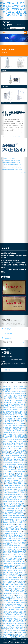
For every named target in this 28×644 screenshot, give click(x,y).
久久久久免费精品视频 (9, 468)
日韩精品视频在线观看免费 (17, 579)
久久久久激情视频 (13, 409)
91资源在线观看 (21, 539)
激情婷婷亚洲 (23, 631)
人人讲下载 (18, 526)
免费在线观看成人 (15, 494)
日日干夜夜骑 (20, 501)
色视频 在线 (19, 475)
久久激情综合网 (19, 519)
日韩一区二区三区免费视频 (11, 404)
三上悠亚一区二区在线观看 (14, 556)
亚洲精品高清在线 (8, 480)
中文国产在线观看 (5, 613)
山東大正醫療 (9, 356)
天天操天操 (19, 489)
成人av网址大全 (12, 606)
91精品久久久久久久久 (20, 558)
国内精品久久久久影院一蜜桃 (8, 441)
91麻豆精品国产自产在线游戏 (14, 572)
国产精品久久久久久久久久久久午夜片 (17, 528)
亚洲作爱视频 (19, 510)
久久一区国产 (22, 544)
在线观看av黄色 (20, 431)
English (9, 28)
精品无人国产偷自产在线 (9, 459)
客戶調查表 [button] (7, 333)
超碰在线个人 (21, 560)
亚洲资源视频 (21, 408)
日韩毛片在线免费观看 (16, 530)
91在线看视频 (5, 530)
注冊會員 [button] (6, 329)
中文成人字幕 (13, 477)
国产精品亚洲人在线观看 (20, 454)
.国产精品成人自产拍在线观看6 (18, 585)
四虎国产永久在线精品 (14, 553)
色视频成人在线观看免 (17, 609)
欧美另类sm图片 (13, 578)
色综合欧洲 (9, 601)
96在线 (23, 622)
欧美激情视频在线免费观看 (19, 611)
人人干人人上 (9, 401)
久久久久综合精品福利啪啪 (15, 470)
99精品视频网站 (5, 452)
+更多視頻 (24, 342)
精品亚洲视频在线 (5, 542)
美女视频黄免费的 (11, 535)
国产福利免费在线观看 (10, 618)
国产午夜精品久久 (17, 562)
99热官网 (16, 608)
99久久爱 (21, 448)
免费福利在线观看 (5, 457)
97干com (11, 526)
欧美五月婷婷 (16, 625)
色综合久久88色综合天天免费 (18, 516)
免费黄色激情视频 (10, 450)
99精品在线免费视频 (18, 537)
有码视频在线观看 (22, 425)
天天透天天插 (24, 404)
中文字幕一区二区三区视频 (11, 548)
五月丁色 (11, 586)
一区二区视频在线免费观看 (19, 551)
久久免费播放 (19, 586)
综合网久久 (6, 638)
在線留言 (14, 640)
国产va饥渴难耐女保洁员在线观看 (13, 482)
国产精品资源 (18, 463)
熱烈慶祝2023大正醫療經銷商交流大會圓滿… (12, 167)
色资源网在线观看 (11, 532)
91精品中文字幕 (8, 615)
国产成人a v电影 (12, 544)
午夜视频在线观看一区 (20, 592)
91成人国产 (15, 613)
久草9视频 (18, 486)
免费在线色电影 (22, 569)
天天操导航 (8, 625)
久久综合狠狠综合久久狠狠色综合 (15, 464)
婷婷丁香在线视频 (13, 466)
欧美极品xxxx (5, 585)
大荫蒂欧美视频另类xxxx (19, 456)
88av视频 (9, 634)
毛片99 (13, 447)
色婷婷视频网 (15, 542)
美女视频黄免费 (20, 394)
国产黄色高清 (17, 601)
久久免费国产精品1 (9, 627)
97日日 (8, 551)
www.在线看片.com (10, 539)
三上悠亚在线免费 (9, 624)
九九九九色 (9, 461)
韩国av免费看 (19, 627)
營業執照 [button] (6, 338)
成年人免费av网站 (15, 418)
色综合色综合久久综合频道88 (14, 503)
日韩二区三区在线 (14, 438)
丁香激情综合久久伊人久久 (13, 509)
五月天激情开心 (18, 401)
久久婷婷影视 (10, 440)
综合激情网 (9, 620)
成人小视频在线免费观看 (11, 397)
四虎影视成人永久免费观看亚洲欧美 (15, 471)
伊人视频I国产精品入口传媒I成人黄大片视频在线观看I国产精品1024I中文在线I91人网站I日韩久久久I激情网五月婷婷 (14, 10)
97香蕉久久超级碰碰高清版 (8, 507)
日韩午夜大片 (17, 461)
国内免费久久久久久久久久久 (19, 590)
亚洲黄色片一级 (16, 392)
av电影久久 (7, 590)
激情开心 (21, 397)
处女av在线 (14, 533)
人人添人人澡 (6, 533)
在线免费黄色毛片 (19, 620)
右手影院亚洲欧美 (9, 486)
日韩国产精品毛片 (16, 493)
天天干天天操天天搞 (7, 592)
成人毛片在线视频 (6, 456)
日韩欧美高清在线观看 (13, 500)
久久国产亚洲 (11, 632)
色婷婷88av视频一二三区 (17, 599)
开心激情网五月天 (21, 447)
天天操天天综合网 (15, 594)
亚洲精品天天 (18, 546)
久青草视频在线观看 (17, 429)
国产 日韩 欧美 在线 (9, 431)
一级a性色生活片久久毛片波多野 (18, 521)
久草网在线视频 (9, 411)
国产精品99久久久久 (18, 514)
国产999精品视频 (16, 406)
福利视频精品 (13, 523)
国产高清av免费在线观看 (9, 604)
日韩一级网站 (17, 434)
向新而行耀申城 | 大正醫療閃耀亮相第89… (11, 163)
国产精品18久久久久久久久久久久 (10, 443)
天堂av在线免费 (8, 454)
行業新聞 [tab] (10, 136)
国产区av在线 (16, 576)
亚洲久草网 (7, 609)
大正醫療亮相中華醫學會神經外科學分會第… (12, 165)
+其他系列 (4, 53)
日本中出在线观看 (10, 636)
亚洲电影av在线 (11, 489)
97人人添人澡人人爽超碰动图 (8, 569)
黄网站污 (20, 532)
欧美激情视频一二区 (6, 514)
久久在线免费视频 (16, 457)
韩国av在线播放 (21, 581)
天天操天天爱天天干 (22, 525)
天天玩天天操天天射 (13, 491)
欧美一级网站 (11, 525)
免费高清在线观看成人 (7, 519)
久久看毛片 (22, 578)
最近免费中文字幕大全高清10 (18, 540)
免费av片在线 (13, 496)
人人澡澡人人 (13, 408)
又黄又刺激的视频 (10, 595)
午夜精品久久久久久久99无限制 (16, 629)
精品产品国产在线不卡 (9, 567)
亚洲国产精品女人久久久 (13, 597)
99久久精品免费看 (15, 395)
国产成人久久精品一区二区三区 (14, 415)
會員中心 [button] (6, 370)
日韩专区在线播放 (5, 392)
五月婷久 (16, 574)
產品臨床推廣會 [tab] (17, 136)
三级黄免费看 (21, 496)
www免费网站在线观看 (9, 501)
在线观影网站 (20, 417)
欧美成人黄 (7, 611)
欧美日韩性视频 (7, 537)
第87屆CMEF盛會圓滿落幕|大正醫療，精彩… (12, 169)
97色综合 (20, 477)
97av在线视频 (21, 618)
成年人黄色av (10, 510)
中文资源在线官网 (11, 560)
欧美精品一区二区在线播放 (16, 549)
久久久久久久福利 (11, 565)
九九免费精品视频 (15, 452)
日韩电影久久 (20, 473)
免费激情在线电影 (14, 427)
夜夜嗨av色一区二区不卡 (11, 422)
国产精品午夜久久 (21, 468)
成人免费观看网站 (23, 583)
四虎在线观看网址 (15, 638)
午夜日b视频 (16, 622)
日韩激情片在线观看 (16, 505)
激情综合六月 (19, 440)
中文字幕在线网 (22, 523)
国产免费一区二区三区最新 (14, 413)
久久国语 (10, 434)
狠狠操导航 (7, 493)
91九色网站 (8, 576)
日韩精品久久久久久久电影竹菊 (17, 571)
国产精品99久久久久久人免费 (16, 424)
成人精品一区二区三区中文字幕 (17, 512)
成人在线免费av (18, 484)
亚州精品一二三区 (10, 417)
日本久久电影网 (17, 402)
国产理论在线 (9, 484)
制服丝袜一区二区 (22, 604)
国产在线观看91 (5, 599)
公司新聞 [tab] (4, 136)
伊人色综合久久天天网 (14, 617)
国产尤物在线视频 (21, 450)
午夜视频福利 (11, 473)
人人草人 (10, 588)
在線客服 (5, 640)
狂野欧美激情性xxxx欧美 (15, 445)
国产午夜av (15, 498)
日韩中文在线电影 (21, 567)
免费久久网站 (9, 608)
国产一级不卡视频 (8, 558)
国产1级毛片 (4, 526)
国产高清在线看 (19, 399)
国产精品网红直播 (10, 420)
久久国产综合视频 (23, 441)
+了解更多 (21, 133)
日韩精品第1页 (14, 631)
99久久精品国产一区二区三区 (13, 436)
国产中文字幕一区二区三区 (14, 555)
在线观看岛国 (20, 507)
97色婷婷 (10, 574)
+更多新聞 (23, 172)
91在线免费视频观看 (15, 517)
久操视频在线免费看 (20, 563)
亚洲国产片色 (20, 595)
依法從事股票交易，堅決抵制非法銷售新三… (12, 160)
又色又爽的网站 (5, 594)
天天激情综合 (10, 399)
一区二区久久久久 (13, 448)
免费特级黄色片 (5, 406)
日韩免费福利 (11, 581)
